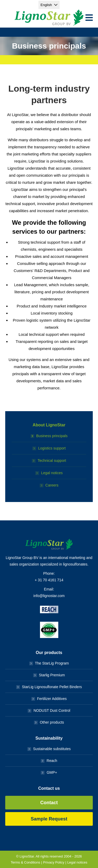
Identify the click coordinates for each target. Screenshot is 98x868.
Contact (49, 803)
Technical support (52, 461)
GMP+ (52, 772)
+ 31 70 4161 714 (49, 580)
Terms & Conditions (25, 862)
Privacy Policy (54, 862)
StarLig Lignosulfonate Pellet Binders (52, 687)
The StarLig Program (52, 663)
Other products (52, 722)
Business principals (52, 436)
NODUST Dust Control (52, 710)
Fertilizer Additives (52, 699)
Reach (52, 761)
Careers (52, 485)
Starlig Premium (52, 675)
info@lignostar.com (49, 596)
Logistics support (52, 448)
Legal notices (52, 473)
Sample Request (49, 819)
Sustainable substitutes (52, 749)
